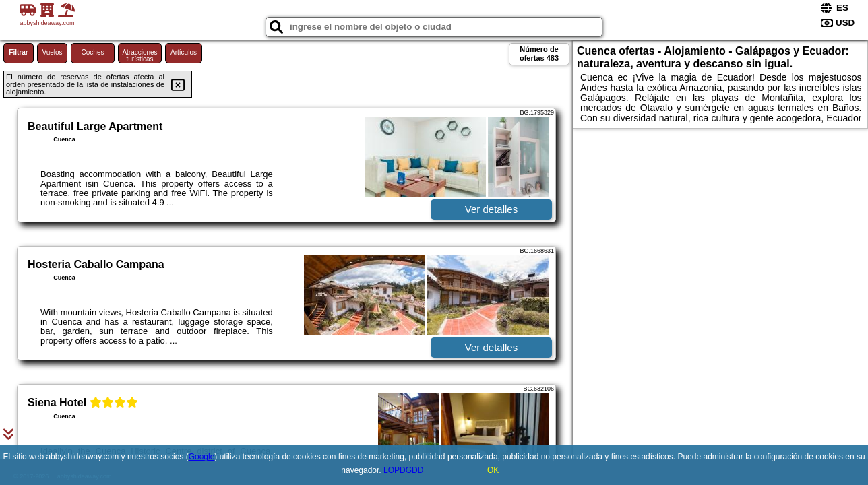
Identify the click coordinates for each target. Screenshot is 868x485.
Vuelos (52, 52)
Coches (93, 52)
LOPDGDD (403, 470)
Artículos (184, 52)
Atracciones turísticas (139, 56)
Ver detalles (491, 209)
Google (202, 457)
